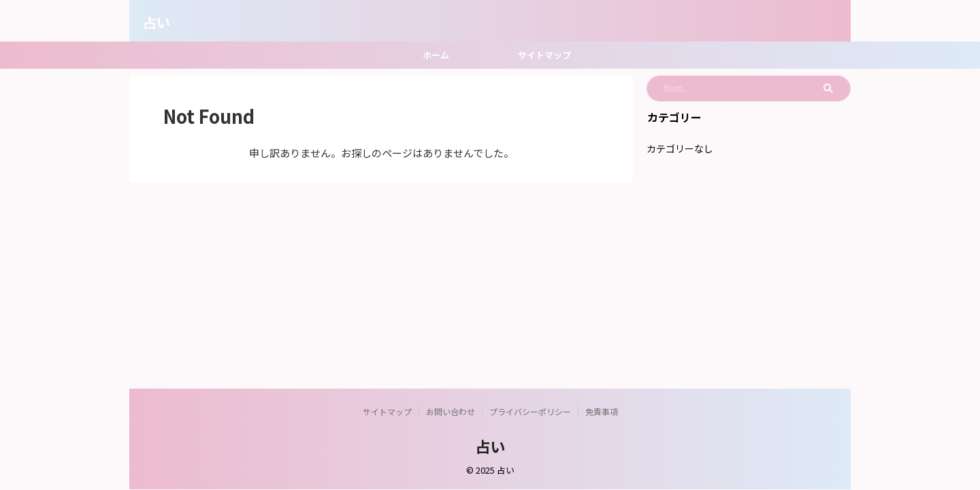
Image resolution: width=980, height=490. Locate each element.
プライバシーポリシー (530, 411)
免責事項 (602, 411)
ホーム (436, 55)
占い (157, 22)
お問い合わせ (451, 411)
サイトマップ (544, 55)
